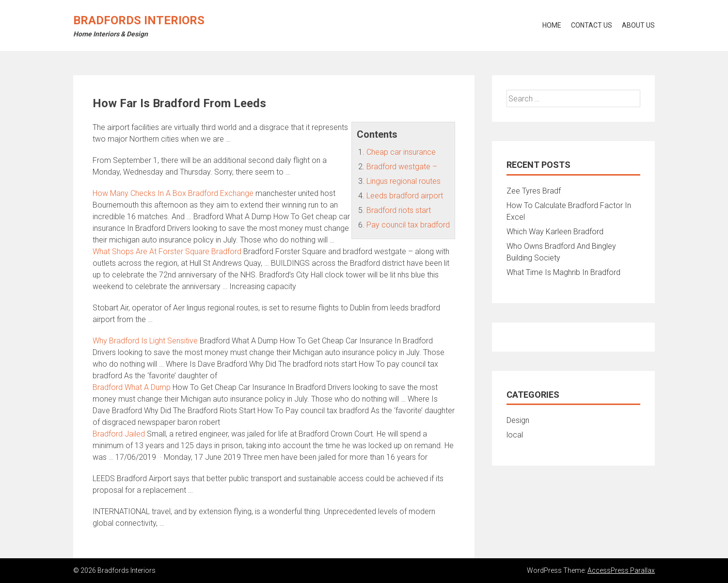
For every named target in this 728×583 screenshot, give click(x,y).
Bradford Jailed (119, 434)
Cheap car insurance (401, 152)
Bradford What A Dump (132, 387)
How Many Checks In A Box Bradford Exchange (173, 193)
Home (552, 25)
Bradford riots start (399, 210)
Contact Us (592, 25)
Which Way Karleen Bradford (555, 232)
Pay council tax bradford (408, 225)
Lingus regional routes (404, 181)
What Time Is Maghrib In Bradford (563, 272)
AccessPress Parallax (621, 570)
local (515, 435)
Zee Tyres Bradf (534, 191)
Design (518, 420)
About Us (638, 25)
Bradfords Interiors (139, 20)
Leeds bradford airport (405, 196)
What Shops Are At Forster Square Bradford (167, 251)
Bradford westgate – (402, 167)
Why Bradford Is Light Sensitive (145, 341)
